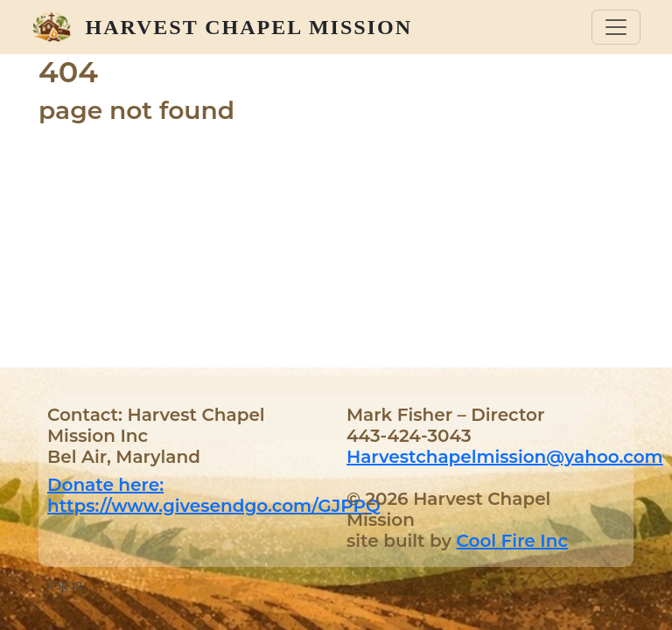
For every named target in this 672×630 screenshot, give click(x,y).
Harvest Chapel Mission (249, 27)
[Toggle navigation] (616, 27)
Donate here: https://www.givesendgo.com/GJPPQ (214, 495)
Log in (64, 584)
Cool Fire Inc (512, 541)
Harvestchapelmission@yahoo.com (505, 457)
